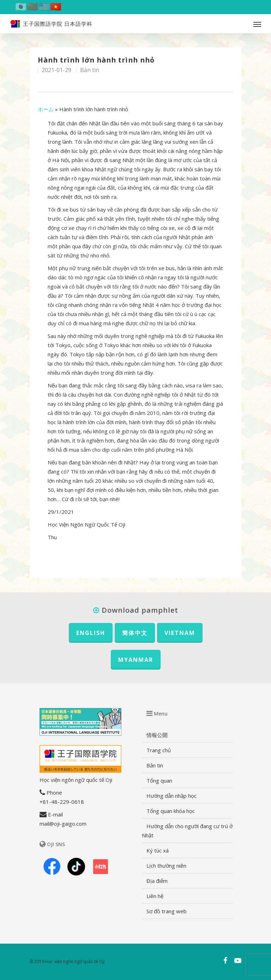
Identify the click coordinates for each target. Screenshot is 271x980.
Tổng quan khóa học (171, 811)
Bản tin (90, 70)
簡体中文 (135, 633)
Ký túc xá (158, 850)
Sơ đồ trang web (167, 911)
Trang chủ (159, 750)
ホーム (46, 109)
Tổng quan (159, 780)
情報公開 (157, 735)
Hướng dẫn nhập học (171, 796)
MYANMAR (136, 660)
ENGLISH (91, 633)
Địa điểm (157, 881)
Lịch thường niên (166, 866)
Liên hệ (155, 896)
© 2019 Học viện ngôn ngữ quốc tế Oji (67, 961)
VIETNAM (180, 633)
